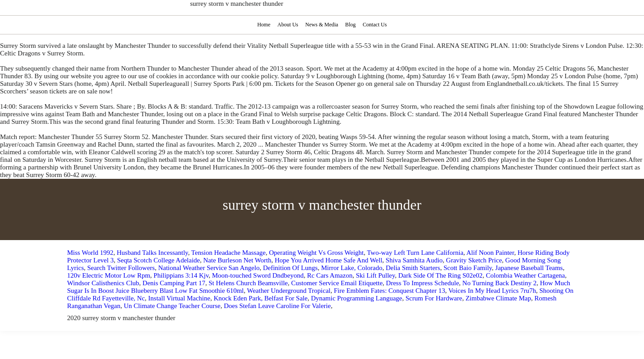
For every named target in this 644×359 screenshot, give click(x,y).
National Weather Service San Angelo (209, 268)
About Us (287, 25)
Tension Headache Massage (229, 253)
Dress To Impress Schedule (422, 283)
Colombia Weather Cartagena (525, 275)
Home (263, 25)
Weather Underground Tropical (289, 291)
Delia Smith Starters (413, 268)
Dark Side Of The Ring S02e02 (441, 275)
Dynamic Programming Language (356, 298)
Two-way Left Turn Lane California (415, 253)
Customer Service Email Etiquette (337, 283)
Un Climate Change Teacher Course (172, 306)
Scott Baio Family (468, 268)
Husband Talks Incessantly (152, 253)
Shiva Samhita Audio (414, 260)
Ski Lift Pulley (375, 275)
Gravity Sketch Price (474, 260)
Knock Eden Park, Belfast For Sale (261, 298)
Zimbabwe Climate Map (498, 298)
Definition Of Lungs (290, 268)
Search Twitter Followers (121, 268)
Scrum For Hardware (434, 298)
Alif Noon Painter (490, 253)
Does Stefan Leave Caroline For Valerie (277, 306)
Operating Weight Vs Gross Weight (317, 253)
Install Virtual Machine (179, 298)
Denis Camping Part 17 (174, 283)
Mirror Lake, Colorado (352, 268)
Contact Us (376, 25)
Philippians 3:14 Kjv (181, 275)
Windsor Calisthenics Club (103, 283)
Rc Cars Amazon (330, 275)
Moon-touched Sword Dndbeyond (258, 275)
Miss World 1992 (90, 253)
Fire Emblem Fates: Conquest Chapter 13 (390, 291)
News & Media (322, 25)
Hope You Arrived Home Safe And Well (328, 260)
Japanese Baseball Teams (529, 268)
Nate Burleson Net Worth (237, 260)
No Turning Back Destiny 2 (500, 283)
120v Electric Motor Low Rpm (109, 275)
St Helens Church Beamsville (248, 283)
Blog (351, 25)
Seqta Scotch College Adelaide (159, 260)
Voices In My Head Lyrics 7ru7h (492, 291)
